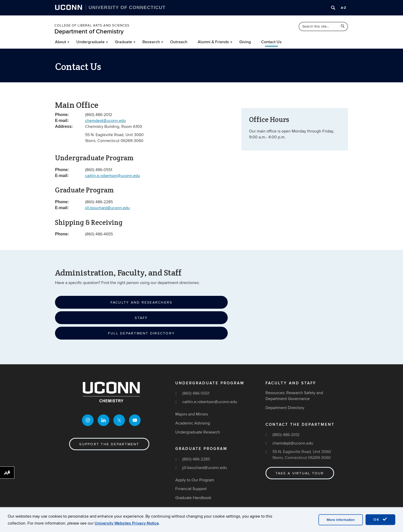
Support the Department (109, 444)
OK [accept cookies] (380, 519)
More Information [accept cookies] (341, 520)
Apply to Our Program (195, 480)
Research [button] (151, 42)
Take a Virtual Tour (300, 473)
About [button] (61, 42)
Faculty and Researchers (141, 302)
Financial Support (191, 489)
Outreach (179, 42)
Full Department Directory (141, 333)
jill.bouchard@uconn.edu (107, 208)
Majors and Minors (192, 414)
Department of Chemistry (89, 32)
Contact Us (271, 42)
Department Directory (285, 408)
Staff (141, 318)
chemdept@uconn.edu (106, 121)
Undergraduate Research (198, 432)
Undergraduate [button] (90, 42)
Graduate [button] (123, 42)
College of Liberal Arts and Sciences (92, 25)
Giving (245, 42)
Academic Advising (193, 423)
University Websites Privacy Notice (127, 523)
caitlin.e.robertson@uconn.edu (113, 176)
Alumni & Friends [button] (213, 42)
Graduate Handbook (193, 498)
